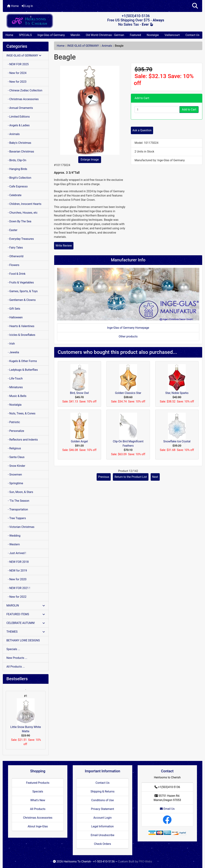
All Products (38, 809)
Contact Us (192, 35)
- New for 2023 (16, 82)
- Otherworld (15, 256)
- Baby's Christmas (19, 143)
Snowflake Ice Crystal (177, 441)
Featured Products (38, 783)
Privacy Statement (102, 809)
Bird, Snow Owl (79, 393)
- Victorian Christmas (20, 527)
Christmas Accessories (38, 818)
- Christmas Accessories (23, 99)
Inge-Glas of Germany (51, 35)
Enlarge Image (90, 160)
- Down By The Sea (19, 221)
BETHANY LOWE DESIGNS (23, 640)
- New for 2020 (16, 579)
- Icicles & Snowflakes (21, 335)
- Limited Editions (18, 117)
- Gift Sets (13, 309)
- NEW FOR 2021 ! (18, 588)
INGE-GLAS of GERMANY (83, 46)
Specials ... (13, 649)
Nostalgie (153, 35)
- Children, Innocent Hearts (24, 204)
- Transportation (17, 509)
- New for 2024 (16, 73)
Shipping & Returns (103, 791)
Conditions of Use (102, 800)
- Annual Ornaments (20, 108)
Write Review (64, 246)
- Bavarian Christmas (20, 152)
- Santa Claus (15, 457)
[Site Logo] (36, 21)
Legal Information (102, 826)
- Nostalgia (14, 405)
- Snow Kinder (16, 466)
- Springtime (15, 483)
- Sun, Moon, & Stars (20, 492)
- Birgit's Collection (19, 178)
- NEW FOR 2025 (18, 64)
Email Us (167, 809)
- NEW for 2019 (17, 571)
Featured (135, 35)
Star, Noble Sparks (177, 393)
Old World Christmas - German (105, 35)
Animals (107, 46)
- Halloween (15, 317)
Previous (104, 477)
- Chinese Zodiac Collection (24, 90)
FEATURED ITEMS (26, 614)
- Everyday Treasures (20, 239)
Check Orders (102, 844)
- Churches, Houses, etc (22, 213)
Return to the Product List (131, 477)
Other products (128, 336)
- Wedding (13, 536)
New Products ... (17, 658)
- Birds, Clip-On (16, 160)
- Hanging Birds (17, 169)
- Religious (14, 448)
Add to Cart (189, 109)
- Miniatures (15, 387)
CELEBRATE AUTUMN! (26, 623)
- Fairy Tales (15, 248)
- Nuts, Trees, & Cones (21, 413)
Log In (27, 6)
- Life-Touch (15, 379)
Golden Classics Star (128, 393)
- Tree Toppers (16, 518)
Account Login (103, 818)
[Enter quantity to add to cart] (157, 110)
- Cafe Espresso (17, 186)
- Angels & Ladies (18, 125)
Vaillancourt (172, 35)
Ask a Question (142, 130)
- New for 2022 (16, 597)
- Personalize (15, 431)
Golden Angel (79, 441)
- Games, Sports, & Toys (22, 291)
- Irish (11, 344)
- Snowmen (14, 475)
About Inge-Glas (38, 826)
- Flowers (13, 265)
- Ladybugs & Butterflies (22, 370)
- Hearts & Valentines (20, 326)
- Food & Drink (16, 274)
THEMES (26, 632)
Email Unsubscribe (102, 835)
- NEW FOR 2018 (18, 562)
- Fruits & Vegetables (20, 282)
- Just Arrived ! (16, 553)
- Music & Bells (16, 396)
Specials (38, 791)
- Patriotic (13, 422)
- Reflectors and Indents (22, 440)
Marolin (75, 35)
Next (155, 477)
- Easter (12, 230)
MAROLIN (26, 605)
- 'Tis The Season (18, 501)
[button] (195, 6)
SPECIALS (25, 35)
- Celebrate (14, 195)
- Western (13, 544)
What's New (38, 800)
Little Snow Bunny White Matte (26, 716)
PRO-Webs (145, 861)
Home (13, 6)
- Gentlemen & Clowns (21, 300)
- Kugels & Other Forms (22, 361)
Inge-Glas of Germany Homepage (128, 328)
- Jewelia (13, 352)
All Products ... (16, 667)
